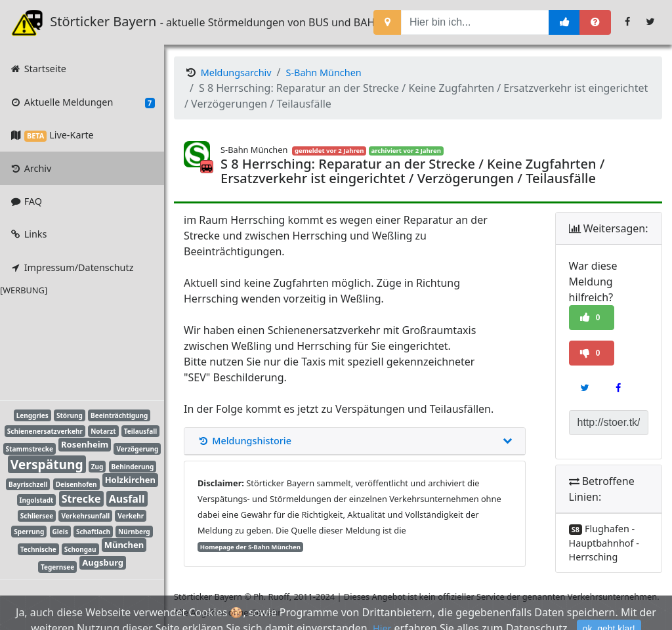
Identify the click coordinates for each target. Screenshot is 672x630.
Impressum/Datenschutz (71, 267)
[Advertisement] (72, 346)
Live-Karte (51, 135)
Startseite (38, 69)
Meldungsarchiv (236, 73)
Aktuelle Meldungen (82, 102)
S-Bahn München (324, 73)
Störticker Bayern (93, 22)
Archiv (30, 168)
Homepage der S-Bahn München (250, 547)
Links (28, 234)
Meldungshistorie (355, 441)
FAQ (26, 201)
